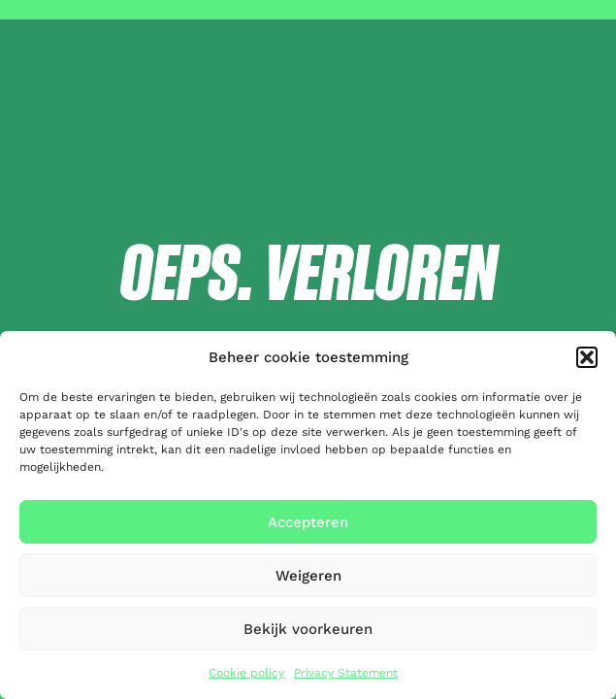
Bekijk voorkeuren (308, 629)
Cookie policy (246, 673)
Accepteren (308, 522)
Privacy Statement (346, 673)
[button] (587, 357)
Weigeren (308, 576)
